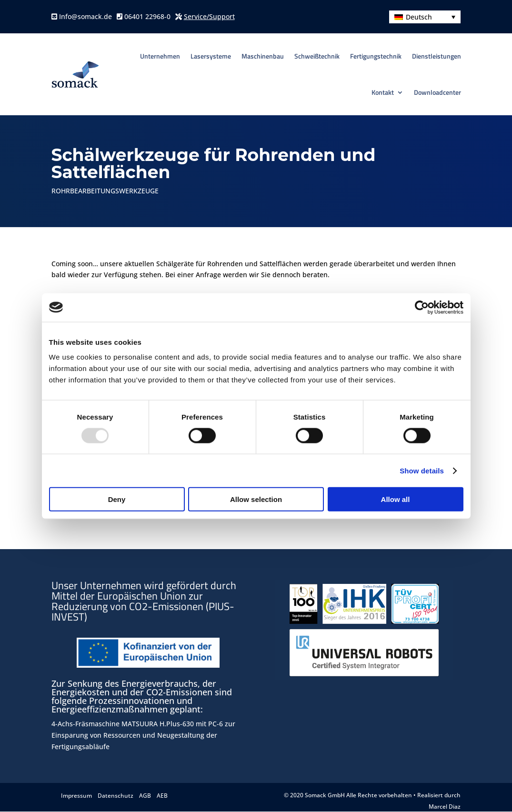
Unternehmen (160, 56)
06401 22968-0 (146, 16)
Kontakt (383, 92)
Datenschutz (115, 796)
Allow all (396, 499)
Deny (117, 499)
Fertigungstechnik (376, 56)
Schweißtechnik (317, 56)
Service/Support (209, 16)
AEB (162, 796)
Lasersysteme (211, 56)
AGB (145, 796)
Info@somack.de (85, 16)
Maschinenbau (263, 56)
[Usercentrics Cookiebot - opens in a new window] (422, 307)
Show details (422, 470)
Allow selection (256, 499)
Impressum (76, 796)
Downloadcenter (437, 92)
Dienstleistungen (437, 56)
